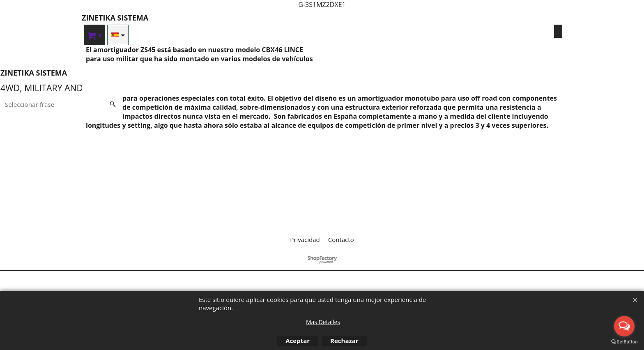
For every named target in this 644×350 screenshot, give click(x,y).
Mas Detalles (323, 322)
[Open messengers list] (624, 326)
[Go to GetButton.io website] (624, 342)
